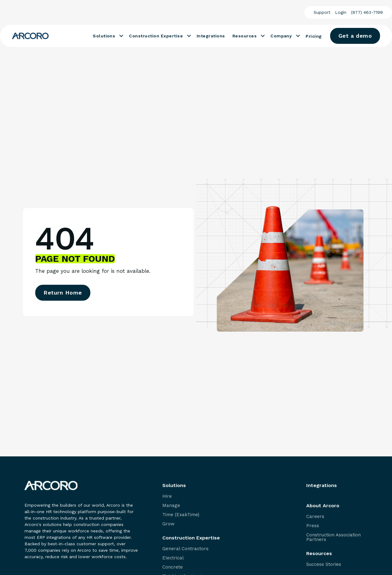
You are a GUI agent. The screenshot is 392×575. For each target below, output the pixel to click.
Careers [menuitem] (315, 517)
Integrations (211, 36)
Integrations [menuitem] (322, 486)
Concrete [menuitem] (173, 567)
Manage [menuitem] (171, 506)
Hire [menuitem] (167, 496)
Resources (245, 36)
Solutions (104, 36)
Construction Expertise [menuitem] (191, 538)
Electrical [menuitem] (173, 558)
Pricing (314, 36)
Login (341, 12)
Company (281, 36)
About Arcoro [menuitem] (323, 506)
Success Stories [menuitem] (324, 564)
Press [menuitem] (313, 526)
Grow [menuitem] (168, 524)
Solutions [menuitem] (174, 486)
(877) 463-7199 (367, 12)
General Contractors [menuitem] (185, 549)
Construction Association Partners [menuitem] (334, 537)
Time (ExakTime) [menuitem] (181, 515)
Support (322, 12)
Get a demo (355, 36)
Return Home (63, 293)
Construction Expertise (156, 36)
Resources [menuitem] (319, 554)
